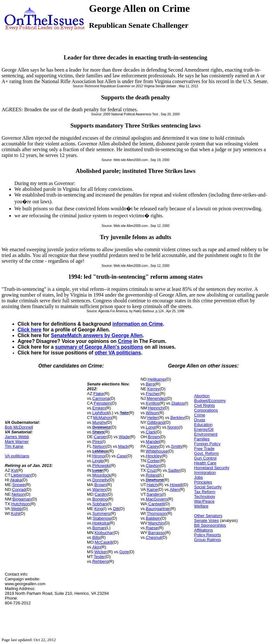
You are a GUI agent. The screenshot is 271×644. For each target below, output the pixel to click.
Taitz (124, 413)
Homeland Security (212, 468)
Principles (203, 482)
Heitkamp (157, 379)
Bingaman (22, 499)
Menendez (157, 398)
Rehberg (100, 561)
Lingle (98, 461)
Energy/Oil (204, 429)
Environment (206, 434)
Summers (101, 513)
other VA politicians (118, 353)
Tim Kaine (14, 446)
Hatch (152, 485)
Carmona (101, 398)
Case (122, 456)
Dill (116, 509)
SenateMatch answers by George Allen (97, 335)
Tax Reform (205, 492)
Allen (175, 489)
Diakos (178, 403)
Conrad (19, 489)
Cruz (151, 470)
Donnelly (100, 480)
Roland (152, 475)
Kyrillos (153, 403)
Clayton (153, 466)
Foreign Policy (207, 444)
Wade (124, 437)
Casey (153, 446)
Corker (153, 461)
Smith (176, 446)
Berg (150, 384)
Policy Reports (208, 535)
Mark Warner (17, 442)
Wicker (101, 552)
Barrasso (156, 533)
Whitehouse (157, 451)
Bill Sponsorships (210, 525)
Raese (152, 528)
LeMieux (100, 451)
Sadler (174, 470)
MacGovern (157, 499)
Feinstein (102, 403)
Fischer (153, 394)
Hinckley (154, 456)
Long (151, 427)
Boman (99, 528)
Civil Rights (205, 405)
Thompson (157, 513)
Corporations (206, 410)
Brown (100, 485)
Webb (17, 509)
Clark (151, 432)
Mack (123, 446)
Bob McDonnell (19, 427)
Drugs (200, 420)
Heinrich (156, 408)
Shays (98, 432)
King (99, 509)
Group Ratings (208, 540)
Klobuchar (104, 533)
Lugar (97, 470)
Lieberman (21, 475)
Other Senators (208, 516)
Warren (99, 489)
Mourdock (101, 475)
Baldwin (153, 518)
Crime (125, 341)
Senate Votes (207, 520)
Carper (100, 437)
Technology (205, 497)
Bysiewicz (101, 427)
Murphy (99, 422)
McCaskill (104, 542)
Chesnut (154, 537)
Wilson (152, 413)
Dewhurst (155, 480)
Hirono (98, 456)
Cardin (101, 494)
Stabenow (102, 518)
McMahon (102, 418)
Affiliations (204, 530)
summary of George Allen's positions (99, 347)
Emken (99, 408)
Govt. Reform (207, 453)
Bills (96, 537)
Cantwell (156, 504)
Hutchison (20, 504)
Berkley (177, 418)
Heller (153, 418)
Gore (124, 552)
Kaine (152, 489)
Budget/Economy (210, 401)
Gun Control (205, 458)
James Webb (17, 437)
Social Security (208, 487)
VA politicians (17, 456)
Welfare (201, 506)
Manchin (156, 523)
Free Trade (204, 449)
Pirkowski (101, 466)
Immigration (205, 473)
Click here (30, 330)
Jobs (199, 477)
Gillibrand (156, 422)
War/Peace (204, 501)
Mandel (153, 442)
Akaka (16, 480)
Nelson (18, 494)
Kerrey (154, 389)
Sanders (154, 494)
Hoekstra (100, 523)
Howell (176, 485)
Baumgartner (158, 509)
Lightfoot (100, 413)
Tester (99, 557)
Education (203, 425)
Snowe (19, 485)
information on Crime (138, 324)
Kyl (14, 470)
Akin (96, 547)
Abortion (202, 396)
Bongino (100, 499)
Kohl (15, 513)
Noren (173, 427)
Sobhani (100, 504)
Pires (97, 442)
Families (202, 439)
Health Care (205, 463)
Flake (99, 394)
